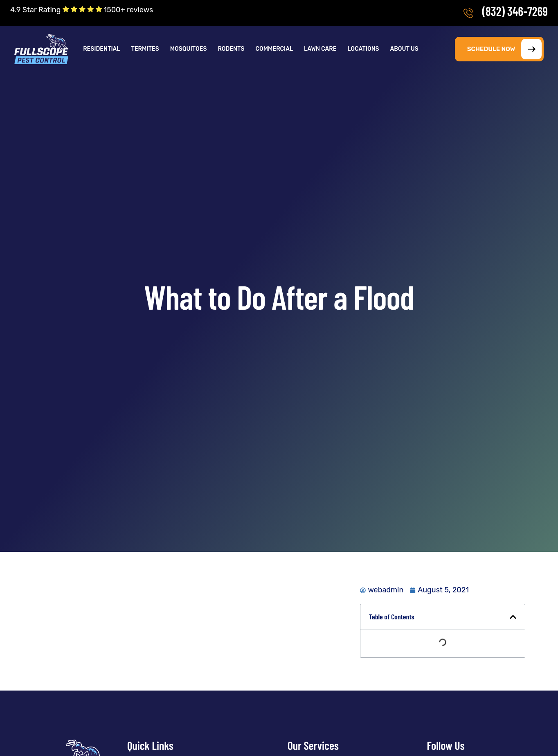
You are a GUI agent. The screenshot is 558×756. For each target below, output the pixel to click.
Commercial (274, 49)
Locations (363, 49)
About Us (404, 49)
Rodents (231, 49)
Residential (101, 49)
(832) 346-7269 (515, 11)
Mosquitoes (189, 49)
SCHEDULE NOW (504, 49)
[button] (102, 49)
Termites (145, 49)
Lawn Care (320, 49)
